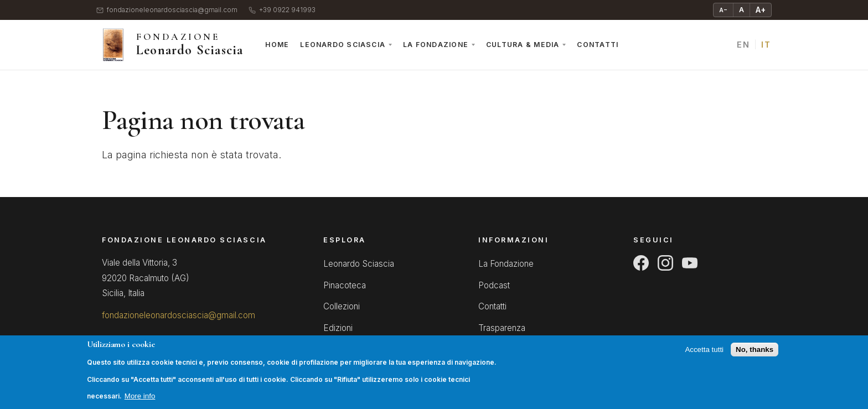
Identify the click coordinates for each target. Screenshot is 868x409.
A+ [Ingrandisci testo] (761, 10)
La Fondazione (436, 45)
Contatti (598, 45)
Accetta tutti (704, 356)
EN (743, 45)
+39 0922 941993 (282, 10)
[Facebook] (641, 263)
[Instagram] (665, 263)
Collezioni (342, 306)
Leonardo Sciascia (343, 45)
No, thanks (755, 356)
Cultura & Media (523, 45)
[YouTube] (690, 263)
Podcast (494, 285)
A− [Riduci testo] (723, 10)
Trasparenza (502, 328)
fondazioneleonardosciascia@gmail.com (167, 10)
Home (277, 45)
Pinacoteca (345, 285)
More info (140, 403)
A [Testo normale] (742, 10)
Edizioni (338, 328)
